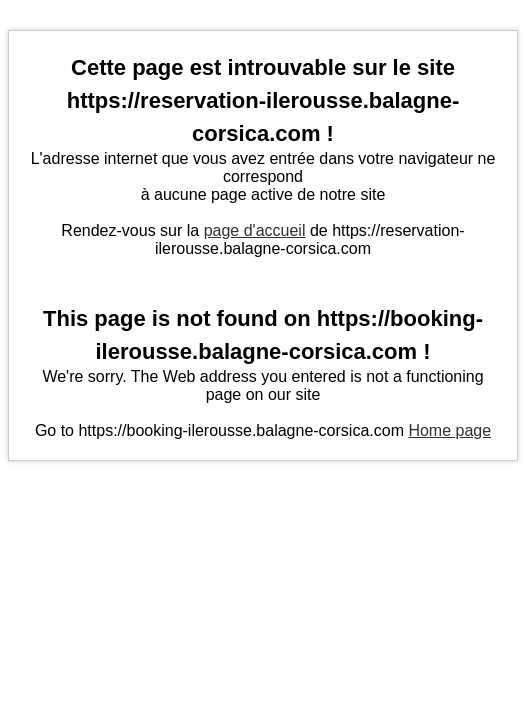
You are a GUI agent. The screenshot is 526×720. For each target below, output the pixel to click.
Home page (449, 430)
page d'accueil (255, 230)
